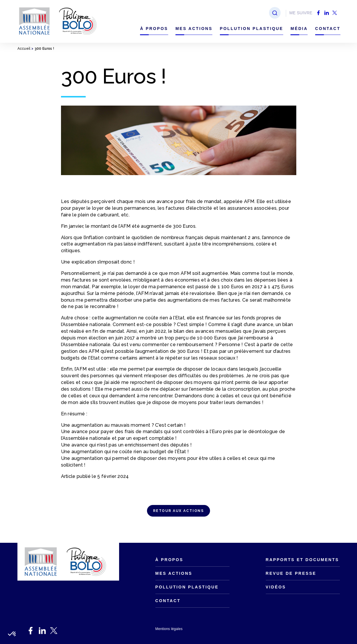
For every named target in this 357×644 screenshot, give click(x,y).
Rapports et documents (302, 560)
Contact (328, 29)
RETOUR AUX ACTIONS (179, 511)
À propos (154, 29)
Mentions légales (169, 629)
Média (299, 29)
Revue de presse (291, 573)
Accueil (24, 49)
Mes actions (194, 29)
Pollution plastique (252, 29)
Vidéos (276, 587)
